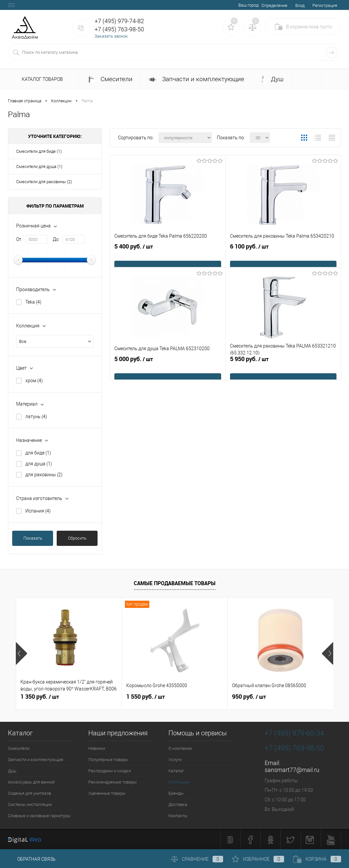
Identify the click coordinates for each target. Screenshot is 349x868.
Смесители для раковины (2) (44, 182)
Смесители (110, 79)
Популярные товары (108, 760)
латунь (36, 417)
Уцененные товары (107, 793)
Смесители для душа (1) (39, 167)
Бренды (176, 793)
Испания (38, 511)
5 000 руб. (168, 369)
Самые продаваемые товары (175, 583)
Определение (274, 5)
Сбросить (77, 538)
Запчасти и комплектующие (196, 79)
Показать (33, 538)
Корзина (317, 859)
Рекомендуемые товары (113, 782)
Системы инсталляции (30, 804)
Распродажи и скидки (110, 771)
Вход (300, 5)
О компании (180, 748)
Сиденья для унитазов (29, 793)
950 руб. (249, 697)
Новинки (97, 748)
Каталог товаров (41, 80)
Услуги (175, 760)
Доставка (178, 804)
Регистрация (325, 5)
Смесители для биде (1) (39, 151)
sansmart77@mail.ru (292, 770)
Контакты (178, 816)
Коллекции (179, 782)
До (56, 239)
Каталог (176, 771)
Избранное (258, 859)
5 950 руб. (283, 369)
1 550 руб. (145, 697)
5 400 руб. (168, 257)
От (19, 239)
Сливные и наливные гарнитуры (39, 816)
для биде (38, 453)
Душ (272, 79)
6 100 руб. (283, 257)
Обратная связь (32, 859)
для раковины (44, 475)
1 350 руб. (40, 697)
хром (34, 381)
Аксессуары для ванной (31, 782)
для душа (39, 464)
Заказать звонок (111, 36)
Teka (33, 302)
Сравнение (197, 859)
